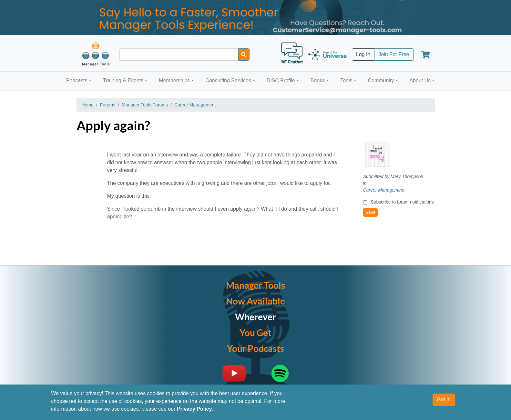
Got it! (444, 402)
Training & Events (123, 80)
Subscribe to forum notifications (402, 202)
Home (88, 105)
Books (318, 80)
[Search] (244, 55)
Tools (346, 80)
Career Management (195, 105)
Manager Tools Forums (145, 105)
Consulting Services (228, 80)
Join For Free (394, 54)
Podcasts (77, 80)
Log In (363, 54)
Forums (108, 105)
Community (381, 80)
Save (371, 212)
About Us (420, 80)
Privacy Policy (194, 411)
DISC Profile (281, 80)
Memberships (174, 80)
